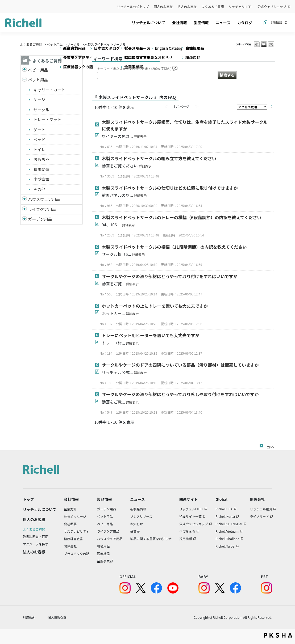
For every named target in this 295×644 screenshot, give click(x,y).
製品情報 (201, 23)
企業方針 (70, 509)
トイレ (40, 149)
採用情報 (276, 22)
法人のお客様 (187, 7)
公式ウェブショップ (272, 7)
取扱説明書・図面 (36, 537)
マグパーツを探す (36, 544)
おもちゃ (41, 159)
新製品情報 (138, 509)
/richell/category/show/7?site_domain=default (24, 199)
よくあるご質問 (213, 7)
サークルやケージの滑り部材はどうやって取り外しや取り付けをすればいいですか (180, 394)
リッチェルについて (148, 23)
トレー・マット (47, 119)
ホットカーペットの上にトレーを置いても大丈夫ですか (155, 306)
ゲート (40, 130)
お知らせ (136, 524)
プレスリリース (141, 516)
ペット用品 (55, 44)
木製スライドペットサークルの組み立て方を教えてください (159, 158)
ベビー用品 (38, 70)
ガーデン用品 (40, 219)
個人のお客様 (163, 7)
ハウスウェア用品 (44, 199)
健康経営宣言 (73, 539)
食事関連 (41, 169)
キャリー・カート (49, 90)
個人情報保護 (57, 617)
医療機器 (103, 554)
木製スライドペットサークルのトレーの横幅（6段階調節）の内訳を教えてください (182, 217)
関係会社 (70, 546)
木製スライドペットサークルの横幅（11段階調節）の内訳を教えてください (174, 247)
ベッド (40, 139)
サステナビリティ (76, 531)
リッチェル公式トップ (133, 7)
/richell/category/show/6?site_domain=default (24, 209)
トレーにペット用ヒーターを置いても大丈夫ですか (151, 335)
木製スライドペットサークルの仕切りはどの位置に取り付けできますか (170, 188)
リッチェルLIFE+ (241, 7)
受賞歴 (135, 531)
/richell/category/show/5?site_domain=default (24, 70)
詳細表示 (140, 136)
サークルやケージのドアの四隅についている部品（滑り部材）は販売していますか (180, 365)
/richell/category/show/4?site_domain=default (24, 80)
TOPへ (270, 446)
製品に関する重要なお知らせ (151, 539)
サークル (74, 44)
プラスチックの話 (77, 554)
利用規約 (29, 617)
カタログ (245, 23)
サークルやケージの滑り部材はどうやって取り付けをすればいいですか (170, 276)
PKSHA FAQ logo (278, 635)
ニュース (223, 23)
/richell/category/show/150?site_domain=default (24, 219)
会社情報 (180, 23)
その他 (40, 189)
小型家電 (41, 179)
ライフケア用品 (42, 209)
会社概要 (70, 524)
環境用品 (103, 546)
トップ (28, 499)
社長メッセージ (75, 516)
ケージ (40, 99)
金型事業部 (105, 561)
